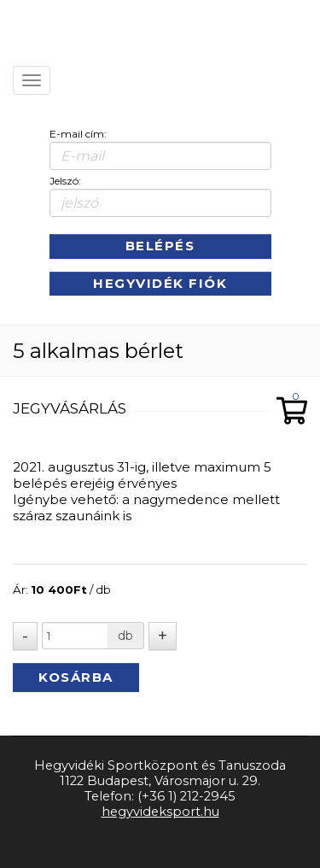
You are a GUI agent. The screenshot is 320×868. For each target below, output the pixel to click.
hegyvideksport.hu (160, 812)
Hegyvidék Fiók (160, 283)
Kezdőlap (111, 25)
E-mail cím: (78, 134)
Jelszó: (65, 181)
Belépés (160, 246)
